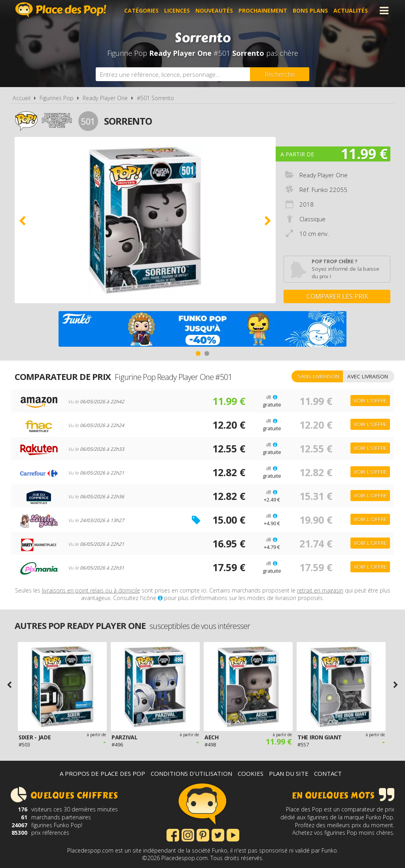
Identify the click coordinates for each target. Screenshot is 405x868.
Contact (328, 773)
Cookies (251, 773)
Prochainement (263, 10)
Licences (177, 10)
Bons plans (310, 10)
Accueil (22, 98)
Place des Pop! (61, 10)
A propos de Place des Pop (102, 773)
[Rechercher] (280, 74)
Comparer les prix (337, 296)
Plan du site (289, 773)
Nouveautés (214, 10)
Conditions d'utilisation (191, 773)
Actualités (351, 10)
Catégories (141, 10)
